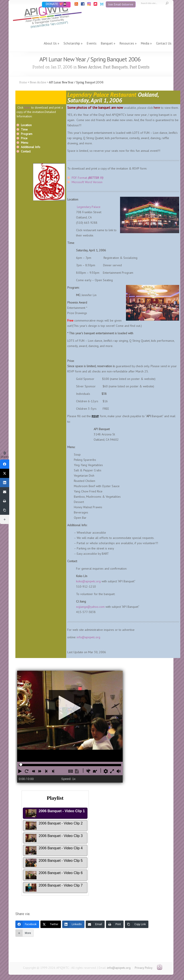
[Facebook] (27, 924)
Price (24, 138)
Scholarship (72, 43)
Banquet (107, 43)
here (27, 107)
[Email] (95, 924)
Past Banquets (116, 67)
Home (23, 82)
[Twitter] (51, 924)
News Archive (90, 67)
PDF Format (87, 178)
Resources (127, 43)
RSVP (95, 416)
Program (27, 134)
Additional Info (31, 147)
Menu (25, 143)
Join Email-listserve (121, 4)
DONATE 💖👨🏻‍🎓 (56, 4)
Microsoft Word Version (87, 182)
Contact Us (164, 43)
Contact (26, 151)
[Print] (115, 924)
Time (24, 129)
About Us (50, 43)
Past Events (140, 67)
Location (26, 125)
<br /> (90, 786)
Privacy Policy (144, 968)
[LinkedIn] (73, 924)
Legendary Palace (89, 207)
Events (92, 43)
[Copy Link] (137, 924)
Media (145, 43)
